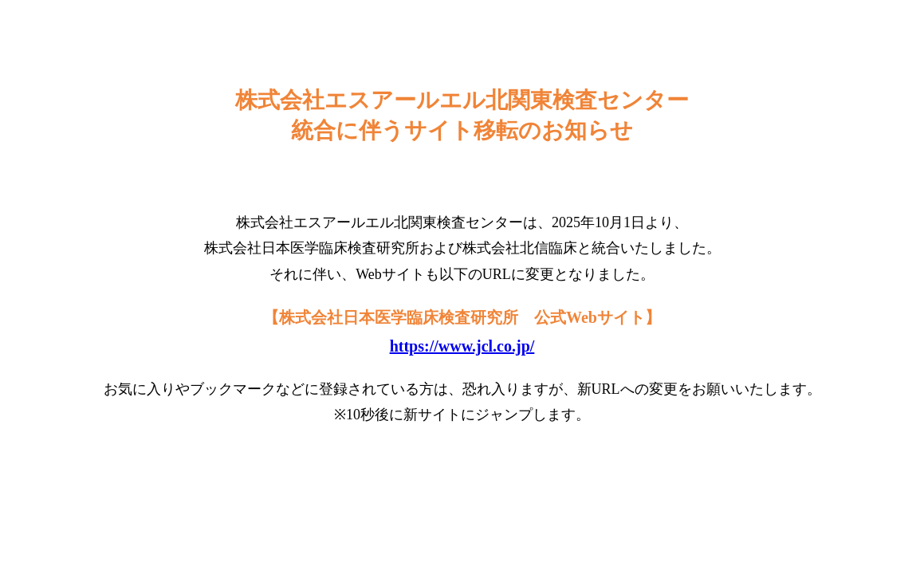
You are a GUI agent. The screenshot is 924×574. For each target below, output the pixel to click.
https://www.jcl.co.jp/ (462, 346)
